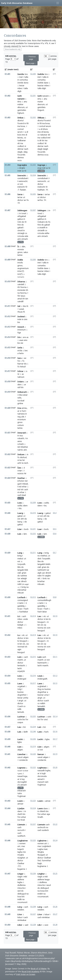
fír (26, 187)
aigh (39, 573)
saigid (27, 584)
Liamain (41, 825)
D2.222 (33, 767)
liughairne (42, 866)
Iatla (20, 348)
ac (23, 374)
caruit (20, 757)
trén (19, 222)
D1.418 (8, 381)
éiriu (19, 102)
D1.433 (8, 657)
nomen (22, 843)
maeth (40, 660)
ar (27, 382)
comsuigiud (23, 600)
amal (20, 299)
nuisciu (20, 473)
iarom (20, 132)
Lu (19, 635)
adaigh (24, 578)
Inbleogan (22, 210)
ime (23, 135)
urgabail (21, 686)
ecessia (21, 249)
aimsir (48, 801)
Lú (19, 616)
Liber (20, 925)
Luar (40, 529)
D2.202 (33, 117)
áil (40, 140)
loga (25, 776)
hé (24, 460)
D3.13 (55, 683)
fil (27, 306)
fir (47, 187)
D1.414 (8, 337)
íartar (20, 197)
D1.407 (8, 210)
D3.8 (55, 597)
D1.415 (8, 347)
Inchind (21, 316)
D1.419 (8, 392)
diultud (23, 457)
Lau (39, 616)
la (23, 463)
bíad (24, 495)
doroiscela (42, 776)
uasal (21, 309)
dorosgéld (22, 782)
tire (26, 74)
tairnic (20, 450)
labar (44, 612)
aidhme (21, 879)
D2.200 (33, 74)
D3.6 (55, 534)
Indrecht (41, 187)
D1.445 (8, 824)
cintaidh (41, 230)
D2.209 (33, 503)
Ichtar (20, 371)
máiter (20, 104)
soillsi (20, 506)
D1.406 (8, 194)
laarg (20, 522)
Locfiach (21, 597)
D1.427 (8, 529)
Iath (40, 96)
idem (25, 506)
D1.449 (8, 914)
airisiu (24, 408)
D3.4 (55, 513)
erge (40, 168)
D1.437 (8, 727)
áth (22, 519)
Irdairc (21, 382)
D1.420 (8, 408)
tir (49, 168)
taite (20, 793)
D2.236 (33, 739)
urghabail (42, 686)
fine (19, 225)
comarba (41, 80)
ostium (21, 425)
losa (19, 896)
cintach (24, 239)
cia (45, 625)
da (26, 519)
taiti (46, 782)
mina (20, 888)
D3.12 (55, 676)
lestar (22, 85)
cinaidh (42, 227)
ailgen (20, 750)
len (47, 619)
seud (49, 885)
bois (19, 135)
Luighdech (46, 846)
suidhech (21, 836)
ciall (39, 567)
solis (19, 398)
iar (25, 200)
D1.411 (8, 306)
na (19, 293)
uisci (46, 719)
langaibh (41, 564)
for (27, 719)
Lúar (20, 529)
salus (26, 252)
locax (20, 609)
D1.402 (8, 96)
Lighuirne (42, 841)
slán (23, 246)
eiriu (39, 99)
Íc (18, 246)
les (21, 460)
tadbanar (22, 140)
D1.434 (8, 676)
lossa (42, 891)
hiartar (20, 364)
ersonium (22, 419)
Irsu (19, 408)
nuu (21, 436)
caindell (21, 284)
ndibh (43, 703)
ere (24, 337)
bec (26, 350)
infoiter (21, 481)
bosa (23, 126)
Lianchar (22, 754)
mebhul (44, 556)
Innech (21, 327)
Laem (40, 808)
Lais (19, 732)
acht (19, 463)
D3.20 (55, 767)
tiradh (40, 817)
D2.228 (33, 925)
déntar (20, 149)
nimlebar (46, 917)
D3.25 (55, 874)
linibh (48, 564)
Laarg (20, 513)
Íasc (19, 468)
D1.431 (8, 616)
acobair (26, 771)
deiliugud (22, 894)
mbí (25, 877)
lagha (20, 852)
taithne (24, 576)
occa (46, 155)
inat (21, 77)
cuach (46, 701)
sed (19, 891)
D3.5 (55, 529)
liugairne (21, 869)
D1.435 (8, 683)
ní (18, 492)
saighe (48, 576)
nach (26, 149)
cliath (20, 814)
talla (26, 77)
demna (21, 157)
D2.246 (33, 732)
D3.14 (55, 716)
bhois (45, 129)
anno (20, 441)
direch (48, 573)
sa (23, 171)
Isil (19, 306)
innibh (40, 894)
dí (27, 132)
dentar (41, 146)
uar (19, 581)
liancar (41, 754)
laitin (21, 603)
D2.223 (33, 801)
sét (39, 578)
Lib (39, 925)
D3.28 (55, 925)
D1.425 (8, 503)
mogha (21, 855)
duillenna (21, 885)
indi (44, 168)
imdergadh (42, 679)
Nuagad (41, 855)
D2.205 (33, 194)
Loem (20, 801)
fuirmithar (46, 860)
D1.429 (8, 553)
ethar (24, 487)
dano (20, 811)
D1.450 (8, 925)
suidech (45, 830)
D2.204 (33, 175)
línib (26, 570)
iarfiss (40, 200)
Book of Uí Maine (39, 969)
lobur (20, 917)
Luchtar (21, 717)
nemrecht (42, 181)
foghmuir (42, 785)
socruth (21, 830)
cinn (26, 319)
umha (26, 698)
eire (26, 340)
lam (45, 534)
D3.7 (55, 553)
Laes (40, 732)
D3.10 (55, 616)
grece (20, 252)
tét (22, 489)
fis (28, 200)
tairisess (21, 414)
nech (26, 463)
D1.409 (8, 260)
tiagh (20, 877)
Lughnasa (42, 768)
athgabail (22, 216)
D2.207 (33, 210)
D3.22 (55, 824)
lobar (47, 914)
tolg (19, 689)
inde (19, 171)
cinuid (20, 230)
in (18, 80)
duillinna (43, 882)
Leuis (40, 676)
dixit (39, 559)
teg (19, 417)
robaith (21, 438)
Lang (20, 553)
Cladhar (21, 863)
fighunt (21, 113)
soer (46, 925)
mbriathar (22, 590)
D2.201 (33, 96)
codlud (20, 146)
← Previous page (31, 58)
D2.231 (33, 529)
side (26, 236)
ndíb (19, 709)
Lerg (20, 907)
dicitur (40, 184)
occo (20, 160)
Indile (20, 260)
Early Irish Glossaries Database (17, 3)
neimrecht (23, 181)
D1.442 (8, 767)
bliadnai (24, 447)
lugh (44, 773)
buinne (20, 692)
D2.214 (33, 616)
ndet (40, 576)
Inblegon (42, 210)
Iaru (20, 358)
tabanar (44, 135)
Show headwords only (13, 49)
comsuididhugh (44, 600)
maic (46, 849)
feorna (23, 287)
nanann (46, 96)
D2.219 (33, 747)
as (27, 337)
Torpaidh (46, 559)
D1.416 (8, 358)
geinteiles (22, 110)
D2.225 (33, 840)
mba (20, 395)
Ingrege (41, 165)
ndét (20, 584)
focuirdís (41, 152)
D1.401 (8, 74)
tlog (39, 689)
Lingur (20, 874)
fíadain (23, 190)
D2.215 (33, 657)
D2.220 (33, 754)
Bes (39, 561)
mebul (20, 559)
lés (20, 508)
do (43, 140)
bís (25, 364)
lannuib (21, 712)
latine (20, 255)
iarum (48, 126)
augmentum (23, 268)
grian (44, 567)
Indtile (41, 74)
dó (19, 143)
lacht (20, 668)
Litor (20, 914)
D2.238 (33, 907)
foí (19, 361)
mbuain (41, 584)
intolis (20, 263)
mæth (20, 660)
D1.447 (8, 874)
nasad (20, 771)
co (25, 138)
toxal (24, 213)
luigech (21, 849)
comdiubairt (23, 178)
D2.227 (33, 914)
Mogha (41, 852)
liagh (40, 863)
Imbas (20, 118)
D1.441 (8, 754)
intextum (22, 330)
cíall (19, 573)
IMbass (41, 118)
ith (19, 287)
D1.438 (8, 732)
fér (19, 296)
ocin (49, 628)
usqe (20, 470)
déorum (21, 107)
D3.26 (55, 907)
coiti (49, 717)
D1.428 (8, 534)
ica (19, 820)
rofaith (21, 444)
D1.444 (8, 808)
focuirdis (21, 155)
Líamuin (21, 825)
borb (46, 529)
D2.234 (33, 727)
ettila (20, 350)
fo (23, 361)
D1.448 (8, 907)
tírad (23, 820)
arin (19, 239)
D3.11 (55, 657)
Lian (19, 747)
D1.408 (8, 246)
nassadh (41, 770)
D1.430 (8, 597)
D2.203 (33, 165)
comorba (24, 80)
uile (23, 417)
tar (19, 578)
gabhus (41, 219)
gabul (20, 524)
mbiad (25, 484)
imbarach (22, 791)
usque (20, 722)
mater (40, 102)
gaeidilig (41, 606)
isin (27, 299)
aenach (24, 785)
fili (27, 123)
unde (26, 619)
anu (25, 102)
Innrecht (22, 175)
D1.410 (8, 281)
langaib (21, 570)
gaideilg (21, 606)
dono (26, 83)
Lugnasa (21, 768)
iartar (47, 194)
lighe (20, 742)
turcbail (21, 401)
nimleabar (22, 920)
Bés (19, 567)
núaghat (21, 858)
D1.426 (8, 513)
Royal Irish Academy (31, 971)
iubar (25, 395)
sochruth (41, 827)
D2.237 (33, 824)
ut (27, 107)
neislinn (41, 910)
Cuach (20, 706)
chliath (42, 811)
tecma (40, 628)
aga (48, 814)
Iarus (20, 194)
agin (19, 649)
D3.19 (55, 754)
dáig (25, 152)
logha (48, 770)
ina (19, 126)
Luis (19, 534)
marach (41, 782)
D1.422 (8, 454)
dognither (22, 695)
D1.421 (8, 433)
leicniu (20, 138)
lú (50, 619)
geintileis (41, 107)
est (21, 184)
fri (43, 576)
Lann (20, 683)
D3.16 (55, 732)
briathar (41, 581)
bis (19, 343)
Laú (39, 727)
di (26, 135)
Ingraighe (22, 165)
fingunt (41, 110)
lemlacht (21, 665)
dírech (24, 581)
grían (24, 573)
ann (25, 450)
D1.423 (8, 468)
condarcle (42, 760)
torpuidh (21, 564)
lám (25, 534)
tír (25, 171)
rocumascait (43, 896)
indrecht (21, 187)
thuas (20, 312)
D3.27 (55, 914)
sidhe (47, 233)
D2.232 (33, 534)
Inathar (21, 478)
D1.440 (8, 747)
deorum (41, 104)
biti (23, 896)
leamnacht (42, 663)
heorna (23, 293)
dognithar (42, 692)
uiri (19, 846)
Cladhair (47, 858)
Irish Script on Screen (26, 974)
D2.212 (33, 597)
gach (20, 484)
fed (39, 860)
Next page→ (31, 63)
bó (24, 727)
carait (40, 757)
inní (49, 138)
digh (44, 88)
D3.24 (55, 840)
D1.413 (8, 327)
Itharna (21, 282)
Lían (40, 747)
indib (20, 899)
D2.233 (33, 716)
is (38, 140)
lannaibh (41, 706)
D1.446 (8, 840)
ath (45, 516)
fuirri (24, 411)
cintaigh (21, 233)
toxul (40, 213)
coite (20, 719)
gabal (20, 516)
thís (24, 306)
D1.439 (8, 739)
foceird (21, 123)
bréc (45, 578)
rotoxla (21, 236)
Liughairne (23, 841)
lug (23, 779)
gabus (20, 219)
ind (26, 481)
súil (19, 387)
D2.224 (33, 808)
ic (27, 371)
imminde (21, 290)
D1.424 (8, 478)
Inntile (21, 74)
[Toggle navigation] (58, 3)
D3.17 (55, 739)
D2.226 (33, 874)
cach (26, 489)
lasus (23, 296)
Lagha (40, 849)
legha (20, 882)
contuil (20, 129)
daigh (20, 152)
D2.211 (33, 553)
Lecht (20, 739)
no (39, 556)
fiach (26, 609)
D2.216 (33, 676)
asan (21, 340)
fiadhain (41, 190)
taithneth (42, 570)
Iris (19, 337)
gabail (20, 227)
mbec (20, 88)
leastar (41, 85)
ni (25, 146)
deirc (20, 384)
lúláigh (20, 625)
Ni (46, 143)
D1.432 (8, 635)
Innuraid (22, 433)
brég (20, 556)
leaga (47, 879)
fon (19, 817)
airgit (21, 701)
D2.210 (33, 513)
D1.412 (8, 316)
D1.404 (8, 165)
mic (24, 852)
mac (23, 846)
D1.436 (8, 716)
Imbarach (22, 392)
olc (45, 616)
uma (46, 695)
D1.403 (8, 117)
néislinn (21, 910)
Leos (20, 676)
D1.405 (8, 175)
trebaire (41, 222)
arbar (24, 817)
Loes (20, 503)
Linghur (41, 874)
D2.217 (33, 683)
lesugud (41, 622)
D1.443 (8, 801)
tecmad (21, 647)
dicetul (20, 120)
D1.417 (8, 371)
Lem (20, 657)
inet (39, 77)
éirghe (22, 168)
